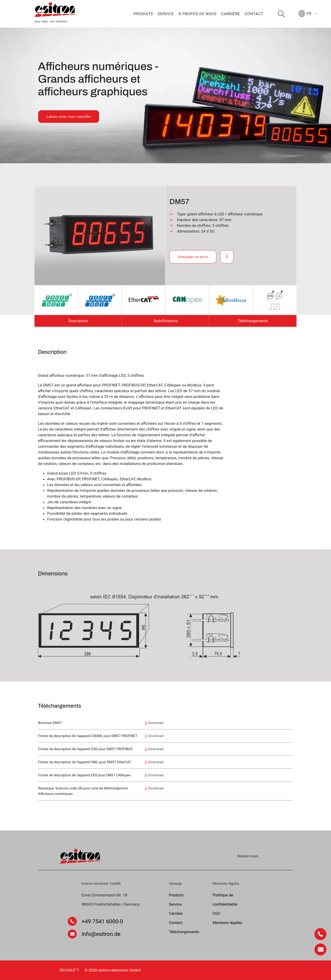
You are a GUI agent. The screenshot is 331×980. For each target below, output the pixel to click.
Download (154, 723)
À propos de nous (198, 14)
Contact (254, 14)
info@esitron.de (101, 934)
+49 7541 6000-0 (102, 921)
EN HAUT (69, 970)
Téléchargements (253, 321)
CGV (216, 913)
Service (166, 14)
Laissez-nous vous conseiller (69, 117)
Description (78, 321)
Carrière (231, 14)
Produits (143, 14)
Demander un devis (193, 257)
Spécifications (166, 321)
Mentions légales (227, 923)
